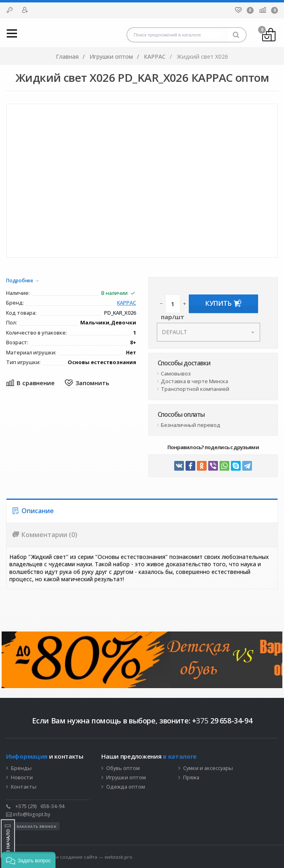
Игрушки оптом (126, 778)
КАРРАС (127, 303)
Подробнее (20, 281)
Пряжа (191, 778)
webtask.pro (119, 857)
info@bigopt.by (28, 814)
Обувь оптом (123, 768)
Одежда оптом (126, 787)
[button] (28, 860)
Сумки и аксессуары (208, 768)
